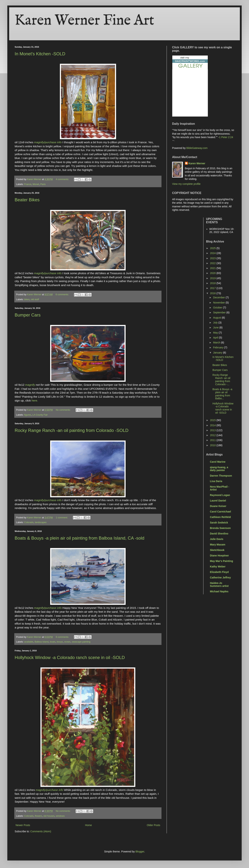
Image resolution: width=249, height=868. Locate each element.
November (219, 303)
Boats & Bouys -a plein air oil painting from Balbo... (222, 394)
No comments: (63, 410)
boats (53, 642)
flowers (38, 816)
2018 (213, 283)
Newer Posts (23, 825)
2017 (213, 288)
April (216, 338)
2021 (213, 268)
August (217, 318)
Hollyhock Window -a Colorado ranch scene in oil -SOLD (70, 657)
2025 (213, 248)
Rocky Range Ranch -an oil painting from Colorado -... (221, 380)
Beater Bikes (27, 200)
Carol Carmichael (221, 512)
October (218, 308)
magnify (30, 385)
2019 (213, 278)
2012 (213, 435)
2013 (213, 430)
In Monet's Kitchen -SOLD (40, 54)
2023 (213, 258)
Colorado (29, 522)
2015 (213, 420)
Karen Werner (197, 163)
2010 (213, 445)
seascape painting (81, 642)
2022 (213, 263)
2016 (213, 293)
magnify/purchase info (48, 142)
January (218, 353)
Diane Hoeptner (219, 556)
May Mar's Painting (222, 561)
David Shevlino (219, 534)
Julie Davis (217, 539)
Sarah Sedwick (219, 523)
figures (28, 415)
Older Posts (154, 825)
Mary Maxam (218, 545)
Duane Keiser (218, 506)
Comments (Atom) (41, 831)
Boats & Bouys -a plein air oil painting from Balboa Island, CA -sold (79, 538)
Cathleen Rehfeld (220, 517)
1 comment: (62, 518)
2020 (213, 273)
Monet (36, 184)
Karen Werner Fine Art (84, 21)
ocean (67, 642)
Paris (43, 184)
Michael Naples (219, 591)
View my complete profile (186, 184)
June (216, 327)
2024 (213, 253)
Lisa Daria (216, 481)
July (216, 323)
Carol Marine (218, 462)
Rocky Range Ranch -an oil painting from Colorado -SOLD (72, 430)
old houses (49, 816)
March (217, 343)
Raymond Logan (220, 495)
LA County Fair (40, 415)
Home (88, 825)
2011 (213, 440)
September (220, 312)
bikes (27, 299)
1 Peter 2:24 (226, 137)
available (29, 642)
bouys (60, 642)
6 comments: (63, 295)
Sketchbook (217, 550)
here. (34, 400)
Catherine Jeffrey (220, 578)
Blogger (140, 852)
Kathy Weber (218, 567)
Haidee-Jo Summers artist (219, 584)
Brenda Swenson (220, 528)
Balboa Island (42, 642)
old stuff (35, 299)
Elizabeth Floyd (219, 572)
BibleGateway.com (197, 148)
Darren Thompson (221, 476)
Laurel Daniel (218, 501)
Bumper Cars (28, 315)
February (219, 347)
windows (60, 816)
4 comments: (63, 179)
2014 (213, 425)
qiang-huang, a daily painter (219, 469)
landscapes (41, 522)
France (28, 184)
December (219, 297)
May (216, 333)
